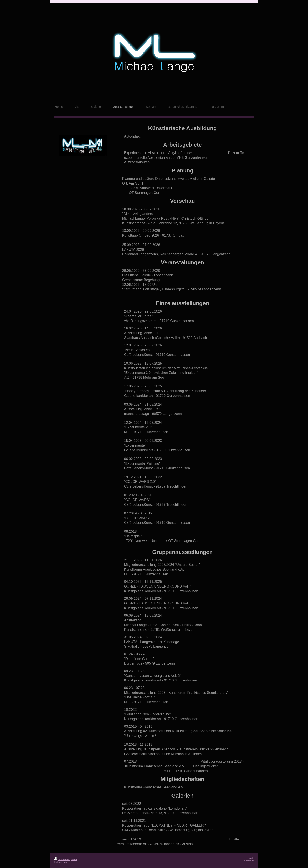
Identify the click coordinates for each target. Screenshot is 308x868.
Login (252, 858)
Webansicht (249, 861)
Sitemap (74, 860)
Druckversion (62, 860)
